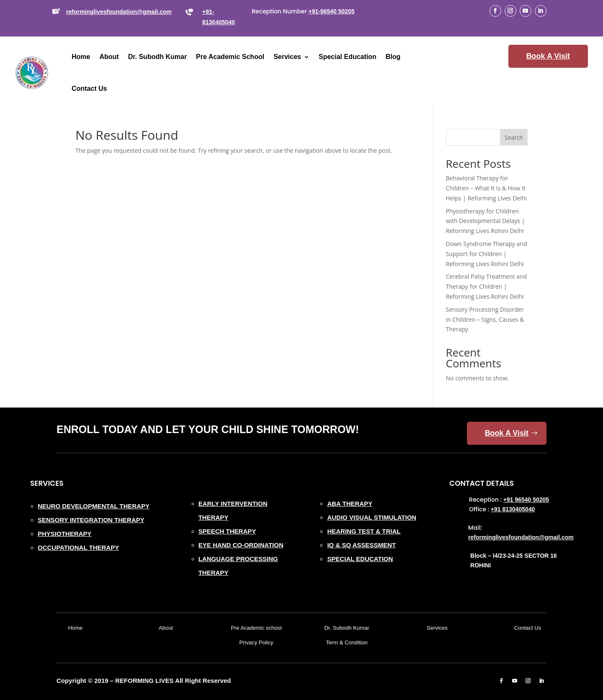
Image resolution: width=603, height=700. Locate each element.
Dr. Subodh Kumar (157, 57)
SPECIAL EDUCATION (360, 559)
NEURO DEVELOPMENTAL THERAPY (94, 506)
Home (81, 57)
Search (514, 137)
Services (287, 57)
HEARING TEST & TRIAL (364, 531)
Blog (393, 57)
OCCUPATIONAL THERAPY (78, 547)
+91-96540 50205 (331, 11)
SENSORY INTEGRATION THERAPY (91, 520)
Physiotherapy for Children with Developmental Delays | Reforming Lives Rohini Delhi (486, 221)
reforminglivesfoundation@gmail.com (119, 12)
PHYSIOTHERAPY (64, 534)
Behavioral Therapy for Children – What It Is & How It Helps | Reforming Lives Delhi (486, 188)
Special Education (348, 57)
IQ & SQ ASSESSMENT (361, 545)
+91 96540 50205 (526, 500)
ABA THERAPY (350, 504)
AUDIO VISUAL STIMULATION (372, 517)
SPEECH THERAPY (227, 531)
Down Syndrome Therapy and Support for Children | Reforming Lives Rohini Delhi (487, 254)
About (109, 57)
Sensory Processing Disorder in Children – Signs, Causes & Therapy (485, 319)
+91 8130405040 (513, 509)
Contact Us (89, 88)
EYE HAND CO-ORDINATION (241, 545)
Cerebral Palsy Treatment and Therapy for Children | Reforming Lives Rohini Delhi (487, 286)
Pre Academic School (230, 57)
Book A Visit (548, 56)
